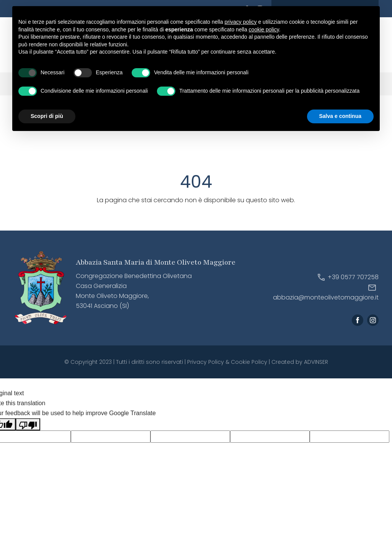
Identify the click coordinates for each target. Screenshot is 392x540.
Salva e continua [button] (340, 116)
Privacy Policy (206, 362)
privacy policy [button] (241, 22)
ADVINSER (316, 362)
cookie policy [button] (264, 29)
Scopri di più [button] (47, 116)
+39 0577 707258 (353, 277)
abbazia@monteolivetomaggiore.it (326, 298)
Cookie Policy (249, 362)
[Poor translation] (28, 424)
